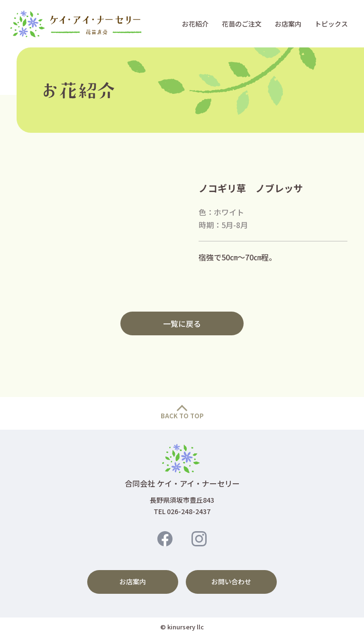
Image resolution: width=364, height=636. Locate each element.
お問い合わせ (231, 581)
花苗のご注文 (242, 24)
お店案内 (288, 24)
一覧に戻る (182, 323)
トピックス (331, 24)
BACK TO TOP (182, 416)
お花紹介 (195, 24)
